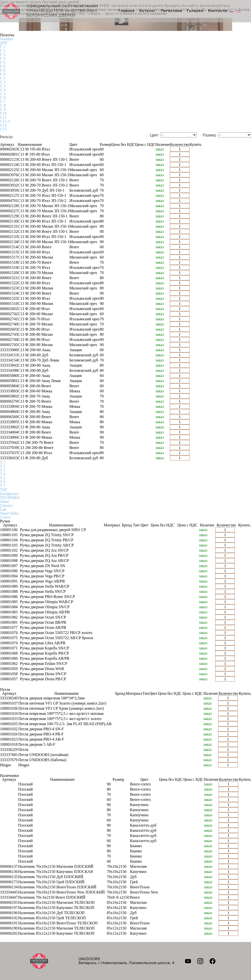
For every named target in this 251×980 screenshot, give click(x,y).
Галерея (195, 11)
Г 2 (3, 51)
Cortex (5, 517)
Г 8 (3, 70)
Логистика (171, 11)
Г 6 (3, 66)
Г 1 (3, 47)
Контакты (218, 11)
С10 (3, 113)
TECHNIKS (10, 498)
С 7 (3, 102)
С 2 (3, 82)
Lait (3, 509)
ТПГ (4, 490)
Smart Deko (9, 513)
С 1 (3, 78)
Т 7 (3, 486)
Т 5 (3, 478)
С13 (3, 129)
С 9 (3, 109)
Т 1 (3, 462)
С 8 (3, 105)
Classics (6, 505)
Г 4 (3, 58)
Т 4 (3, 474)
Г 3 (3, 55)
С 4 (3, 90)
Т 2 (3, 466)
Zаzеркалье (9, 494)
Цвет (154, 135)
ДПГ (4, 43)
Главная (126, 11)
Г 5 (3, 62)
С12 (3, 125)
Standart (6, 39)
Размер (209, 135)
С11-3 (5, 121)
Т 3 (3, 470)
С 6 (3, 98)
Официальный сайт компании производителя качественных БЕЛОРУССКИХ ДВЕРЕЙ (50, 11)
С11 (3, 117)
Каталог (147, 11)
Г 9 (3, 74)
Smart (5, 502)
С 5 (3, 94)
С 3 (3, 86)
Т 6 (3, 482)
